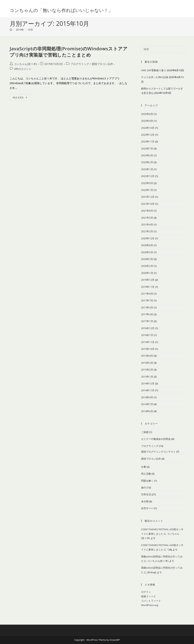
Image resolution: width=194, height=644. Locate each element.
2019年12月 (148, 280)
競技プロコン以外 (102, 64)
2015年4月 (147, 356)
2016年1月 (147, 335)
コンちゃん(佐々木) (25, 64)
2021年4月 (147, 224)
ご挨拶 (145, 432)
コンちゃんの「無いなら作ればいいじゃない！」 (61, 10)
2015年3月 (147, 363)
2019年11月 (148, 287)
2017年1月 (147, 321)
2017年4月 (147, 314)
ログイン (146, 592)
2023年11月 (148, 141)
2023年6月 (147, 155)
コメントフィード (151, 601)
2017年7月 (147, 300)
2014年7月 (147, 404)
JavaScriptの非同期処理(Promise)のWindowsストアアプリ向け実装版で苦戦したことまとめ (69, 52)
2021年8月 (147, 211)
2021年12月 (148, 197)
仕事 (144, 467)
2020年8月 (147, 245)
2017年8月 (147, 294)
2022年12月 (148, 176)
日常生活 (146, 494)
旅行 (144, 488)
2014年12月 (148, 383)
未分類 (145, 501)
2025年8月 (147, 114)
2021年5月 (147, 218)
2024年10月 (148, 128)
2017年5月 (147, 307)
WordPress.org (150, 605)
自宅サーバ (147, 508)
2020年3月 (147, 259)
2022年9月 (147, 183)
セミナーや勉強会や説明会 (156, 439)
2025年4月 (147, 121)
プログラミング (80, 64)
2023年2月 (147, 162)
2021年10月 (148, 204)
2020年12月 (148, 238)
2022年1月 (147, 190)
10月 (30, 30)
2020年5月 (147, 252)
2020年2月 (147, 266)
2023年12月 (148, 135)
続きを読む (22, 98)
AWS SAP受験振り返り (154, 70)
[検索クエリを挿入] (163, 49)
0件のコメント (23, 69)
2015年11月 (148, 342)
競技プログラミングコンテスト (158, 452)
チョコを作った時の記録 (155, 77)
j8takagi (152, 572)
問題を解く (147, 481)
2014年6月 (147, 411)
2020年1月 (147, 273)
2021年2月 (147, 231)
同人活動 (146, 474)
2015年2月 (147, 370)
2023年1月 (147, 169)
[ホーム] (11, 30)
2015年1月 (147, 377)
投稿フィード (149, 596)
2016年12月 (148, 328)
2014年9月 (147, 397)
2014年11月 (148, 390)
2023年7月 (147, 149)
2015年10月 (148, 349)
